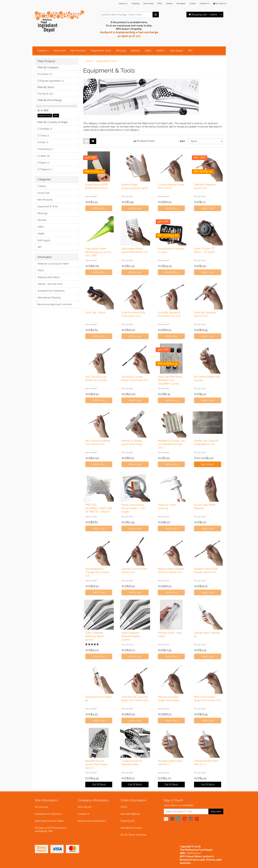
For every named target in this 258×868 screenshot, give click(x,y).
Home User (60, 51)
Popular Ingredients (52, 81)
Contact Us (205, 3)
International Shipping (49, 298)
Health (161, 51)
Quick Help (148, 3)
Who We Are (85, 807)
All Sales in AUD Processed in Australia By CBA (51, 829)
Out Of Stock (99, 785)
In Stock (47, 94)
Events (193, 3)
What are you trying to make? (53, 264)
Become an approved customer (55, 304)
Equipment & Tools (101, 51)
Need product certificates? (92, 821)
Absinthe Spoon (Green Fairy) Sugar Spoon (96, 764)
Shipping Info (128, 821)
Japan (45, 156)
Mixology (121, 51)
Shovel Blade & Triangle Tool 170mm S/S (97, 572)
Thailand (46, 169)
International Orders (131, 828)
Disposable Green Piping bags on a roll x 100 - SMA (98, 252)
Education (181, 3)
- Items (203, 15)
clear (56, 116)
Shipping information (49, 277)
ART (190, 51)
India (44, 142)
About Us (123, 3)
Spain (45, 163)
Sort (182, 141)
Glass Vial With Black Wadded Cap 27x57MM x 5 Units (170, 380)
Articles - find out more (50, 284)
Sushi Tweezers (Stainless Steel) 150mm (94, 636)
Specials (136, 51)
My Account (41, 807)
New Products (78, 51)
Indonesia (47, 149)
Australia (46, 129)
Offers (148, 51)
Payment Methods (130, 814)
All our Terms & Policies (133, 835)
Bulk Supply (177, 51)
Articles (169, 3)
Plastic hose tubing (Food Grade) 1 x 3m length (133, 508)
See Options (208, 464)
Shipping (135, 3)
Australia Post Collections (51, 291)
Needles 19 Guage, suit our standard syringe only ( (171, 444)
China (45, 136)
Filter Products (46, 61)
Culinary (43, 51)
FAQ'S (41, 270)
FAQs (160, 3)
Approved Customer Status (49, 821)
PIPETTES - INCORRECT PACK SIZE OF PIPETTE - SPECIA (99, 508)
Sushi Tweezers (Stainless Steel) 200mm (131, 636)
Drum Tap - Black (95, 313)
